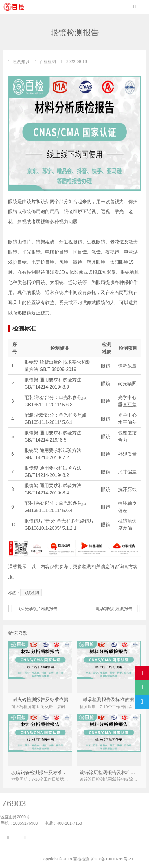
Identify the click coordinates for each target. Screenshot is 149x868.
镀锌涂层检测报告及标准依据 (110, 772)
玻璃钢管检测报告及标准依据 (41, 772)
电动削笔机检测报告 (118, 609)
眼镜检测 (31, 593)
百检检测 (116, 859)
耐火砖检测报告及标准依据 (41, 700)
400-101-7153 (36, 823)
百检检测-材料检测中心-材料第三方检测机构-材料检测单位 (17, 7)
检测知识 (21, 62)
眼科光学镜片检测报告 (33, 609)
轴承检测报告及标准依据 (108, 700)
